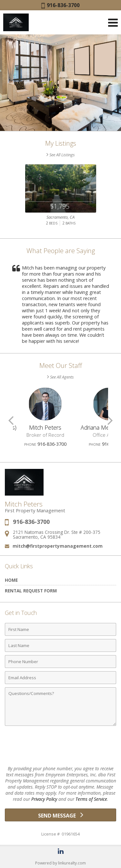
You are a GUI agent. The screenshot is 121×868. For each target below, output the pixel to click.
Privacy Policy (44, 799)
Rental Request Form (31, 591)
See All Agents (60, 377)
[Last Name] (60, 645)
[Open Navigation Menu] (113, 23)
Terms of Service (91, 799)
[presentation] (61, 746)
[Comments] (60, 707)
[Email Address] (60, 678)
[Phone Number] (60, 662)
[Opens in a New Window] (61, 851)
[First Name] (60, 629)
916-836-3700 (60, 5)
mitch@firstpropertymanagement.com (58, 546)
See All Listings (61, 155)
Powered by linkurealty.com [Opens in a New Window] (60, 863)
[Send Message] (60, 815)
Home (11, 580)
